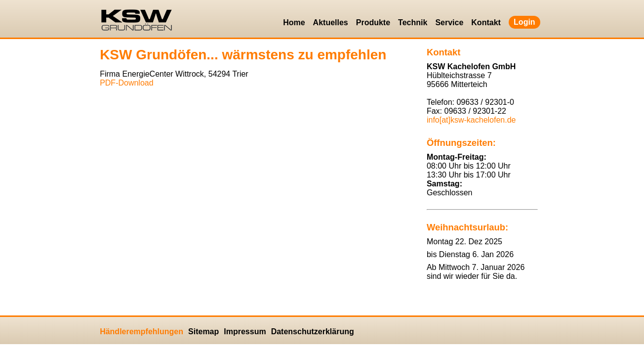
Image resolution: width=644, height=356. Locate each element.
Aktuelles (331, 22)
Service (449, 22)
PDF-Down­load (126, 83)
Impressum (245, 332)
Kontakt (486, 22)
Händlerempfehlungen (141, 332)
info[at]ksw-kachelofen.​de (471, 120)
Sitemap (203, 332)
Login (524, 22)
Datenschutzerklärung (313, 332)
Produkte (373, 22)
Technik (413, 22)
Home (294, 22)
